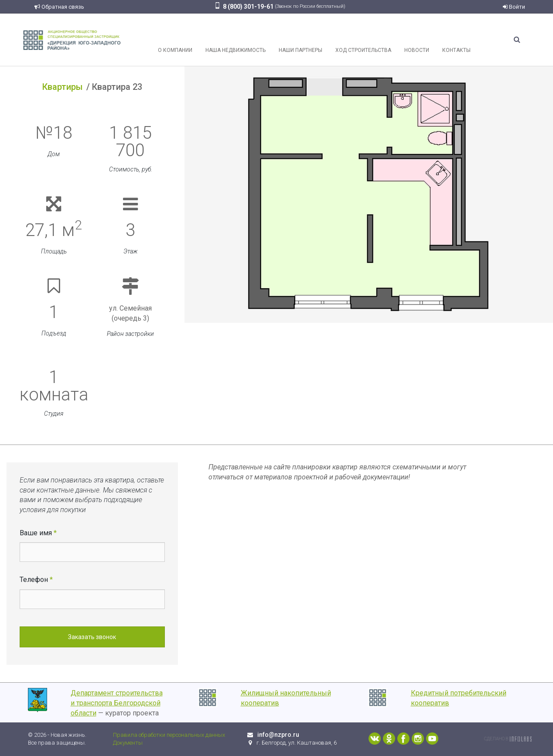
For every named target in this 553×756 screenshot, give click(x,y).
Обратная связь (59, 7)
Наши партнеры (300, 40)
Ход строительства (363, 40)
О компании (175, 40)
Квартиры (63, 87)
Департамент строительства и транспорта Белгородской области (117, 703)
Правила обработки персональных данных (169, 735)
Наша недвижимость (236, 40)
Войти (514, 7)
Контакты (456, 40)
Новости (417, 40)
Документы (128, 743)
